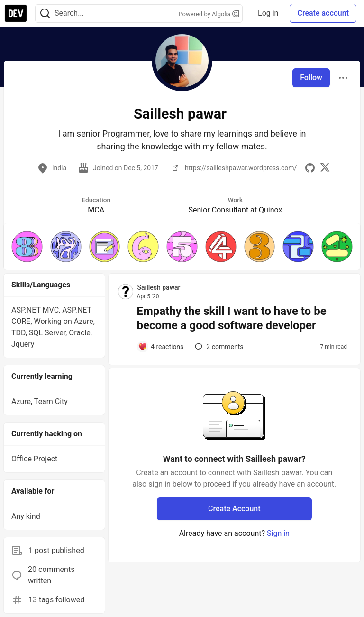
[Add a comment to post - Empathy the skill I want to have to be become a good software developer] (161, 347)
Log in (268, 13)
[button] (27, 247)
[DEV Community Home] (16, 13)
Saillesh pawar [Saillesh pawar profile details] (159, 287)
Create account (323, 13)
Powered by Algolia (209, 14)
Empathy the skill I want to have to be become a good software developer (232, 318)
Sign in (278, 533)
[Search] (45, 14)
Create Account (234, 509)
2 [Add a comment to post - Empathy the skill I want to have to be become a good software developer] (218, 347)
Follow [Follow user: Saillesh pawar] (311, 78)
